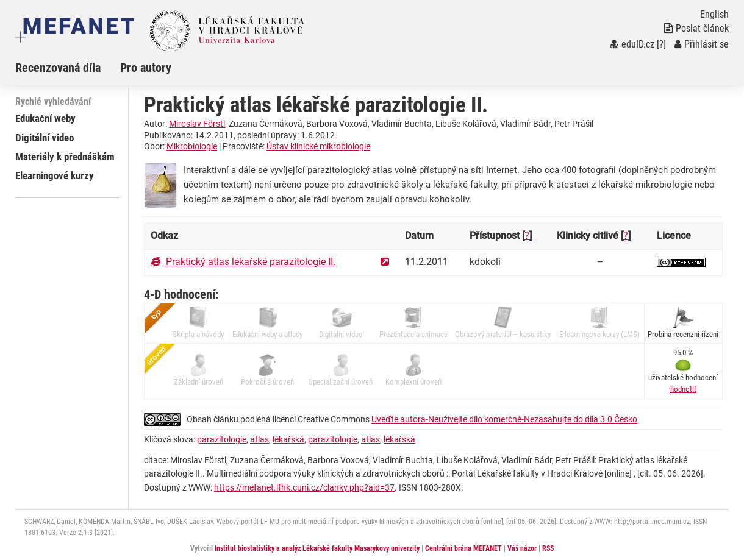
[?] (661, 44)
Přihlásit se (702, 44)
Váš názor (522, 548)
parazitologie (222, 439)
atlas (259, 439)
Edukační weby (45, 118)
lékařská (288, 439)
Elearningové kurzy (55, 175)
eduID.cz (632, 44)
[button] (683, 389)
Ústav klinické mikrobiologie (318, 146)
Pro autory (146, 68)
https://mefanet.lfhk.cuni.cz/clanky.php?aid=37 (304, 487)
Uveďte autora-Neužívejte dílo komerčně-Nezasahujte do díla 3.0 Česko (504, 419)
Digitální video (45, 138)
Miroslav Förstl (197, 124)
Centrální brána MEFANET (463, 548)
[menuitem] (68, 68)
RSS (548, 548)
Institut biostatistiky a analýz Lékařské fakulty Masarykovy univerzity (317, 548)
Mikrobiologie (192, 146)
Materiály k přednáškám (65, 157)
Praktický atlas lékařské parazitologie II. (243, 262)
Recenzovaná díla (58, 68)
